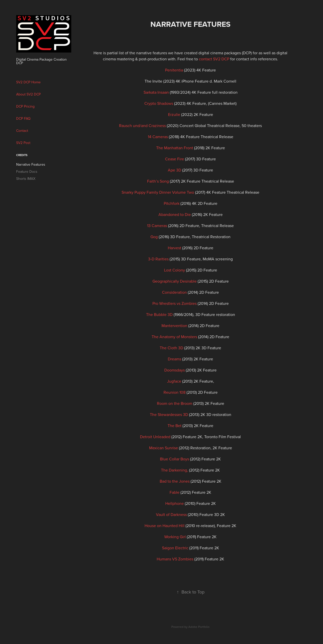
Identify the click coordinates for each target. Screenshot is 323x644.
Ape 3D (175, 170)
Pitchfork (172, 203)
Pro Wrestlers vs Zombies (175, 303)
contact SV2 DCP (214, 59)
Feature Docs (27, 171)
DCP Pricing (25, 106)
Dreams (175, 359)
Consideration (174, 292)
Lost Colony (175, 270)
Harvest (175, 248)
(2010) (181, 503)
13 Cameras (157, 226)
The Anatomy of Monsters (174, 337)
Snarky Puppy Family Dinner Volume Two (158, 192)
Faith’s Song (158, 181)
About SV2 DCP (28, 94)
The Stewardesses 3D (169, 414)
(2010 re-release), (181, 526)
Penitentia (174, 70)
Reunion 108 (175, 392)
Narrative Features (31, 164)
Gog (154, 237)
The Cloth (168, 348)
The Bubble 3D (159, 314)
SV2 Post (23, 143)
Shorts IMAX (26, 179)
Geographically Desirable (175, 281)
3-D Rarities (158, 259)
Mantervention (174, 326)
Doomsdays (175, 370)
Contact (22, 131)
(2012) (181, 481)
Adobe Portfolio (199, 627)
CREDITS (22, 155)
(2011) (180, 537)
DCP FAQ (23, 118)
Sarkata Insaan (156, 92)
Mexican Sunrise (164, 448)
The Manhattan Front (175, 148)
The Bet (175, 426)
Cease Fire (175, 159)
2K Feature (203, 381)
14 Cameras (158, 137)
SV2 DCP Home (28, 82)
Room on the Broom (175, 403)
